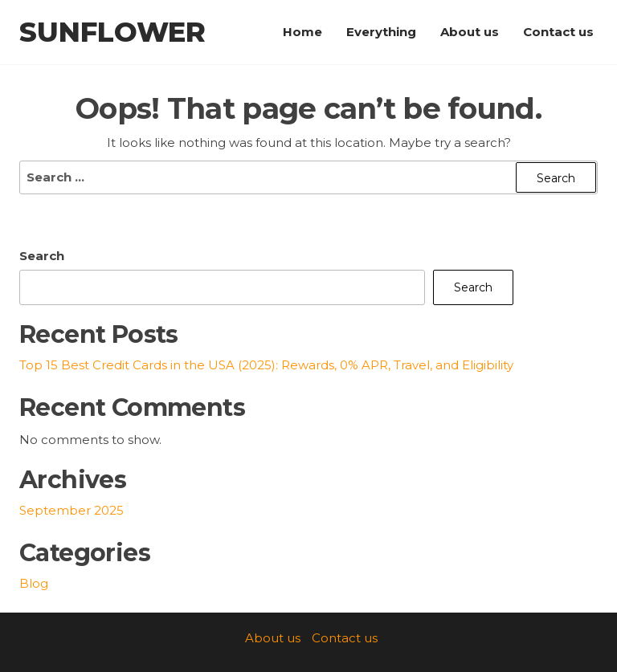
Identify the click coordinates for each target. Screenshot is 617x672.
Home (302, 32)
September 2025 (72, 510)
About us (470, 32)
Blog (34, 583)
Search (42, 256)
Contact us (558, 32)
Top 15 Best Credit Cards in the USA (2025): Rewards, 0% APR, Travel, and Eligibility (266, 365)
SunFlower (112, 32)
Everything (381, 32)
